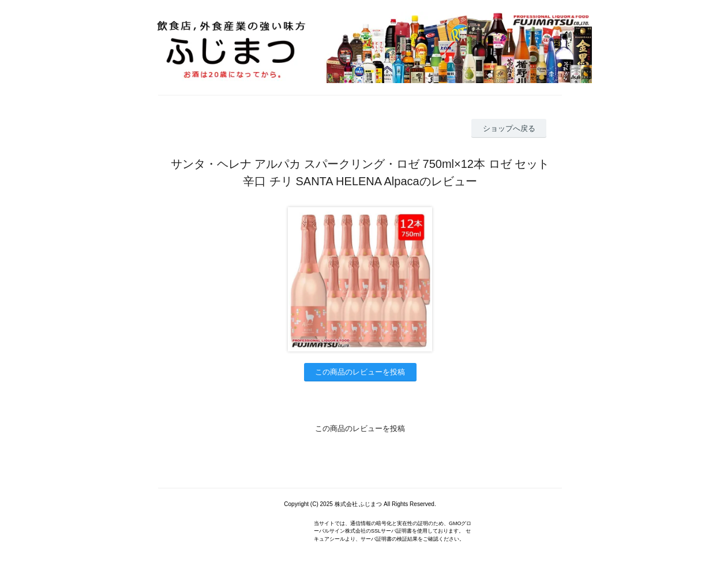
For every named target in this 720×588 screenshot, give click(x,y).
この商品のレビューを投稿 (360, 372)
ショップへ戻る (509, 128)
